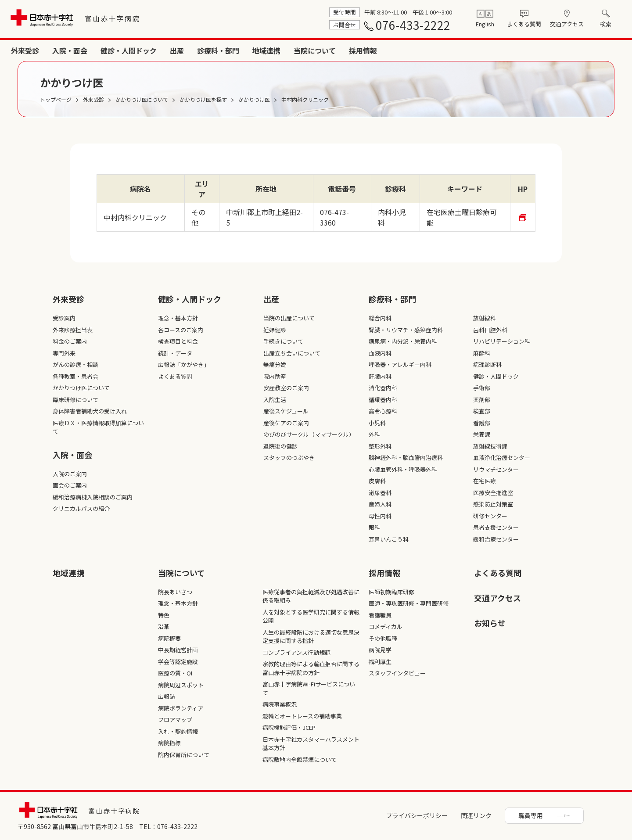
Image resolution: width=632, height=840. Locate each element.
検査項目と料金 (178, 341)
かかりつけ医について (81, 388)
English (485, 24)
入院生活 (275, 400)
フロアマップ (175, 720)
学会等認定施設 (178, 662)
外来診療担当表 (73, 330)
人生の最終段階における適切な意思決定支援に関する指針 (311, 637)
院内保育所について (184, 755)
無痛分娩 (275, 364)
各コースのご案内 (181, 330)
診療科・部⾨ (392, 299)
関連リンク (476, 815)
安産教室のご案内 (286, 388)
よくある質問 (524, 24)
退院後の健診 (280, 446)
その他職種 (383, 638)
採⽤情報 (384, 573)
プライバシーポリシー (417, 815)
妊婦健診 (275, 330)
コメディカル (386, 626)
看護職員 (380, 615)
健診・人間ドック (375, 50)
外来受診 (271, 50)
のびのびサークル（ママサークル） (309, 434)
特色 (164, 615)
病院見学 (380, 650)
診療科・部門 (464, 50)
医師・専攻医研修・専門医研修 (409, 603)
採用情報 (609, 50)
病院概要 (169, 638)
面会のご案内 (70, 485)
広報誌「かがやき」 (184, 364)
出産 (423, 50)
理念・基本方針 (178, 318)
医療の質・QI (175, 673)
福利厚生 (380, 662)
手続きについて (283, 341)
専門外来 (64, 353)
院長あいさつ (175, 592)
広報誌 (167, 696)
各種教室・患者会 (75, 376)
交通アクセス (567, 24)
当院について (561, 50)
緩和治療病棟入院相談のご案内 (93, 497)
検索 (606, 24)
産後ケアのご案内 (286, 423)
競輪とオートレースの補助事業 (302, 716)
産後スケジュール (286, 411)
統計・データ (175, 353)
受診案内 (64, 318)
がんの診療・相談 (75, 364)
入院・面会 (316, 50)
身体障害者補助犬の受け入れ (90, 411)
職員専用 (531, 815)
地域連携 (513, 50)
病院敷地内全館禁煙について (300, 759)
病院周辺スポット (181, 685)
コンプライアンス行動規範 (296, 652)
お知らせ (490, 623)
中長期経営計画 (178, 650)
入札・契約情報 (178, 731)
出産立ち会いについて (292, 353)
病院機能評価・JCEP (289, 727)
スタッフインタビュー (397, 673)
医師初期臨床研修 (391, 592)
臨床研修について (75, 400)
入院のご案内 (70, 474)
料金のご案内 (70, 341)
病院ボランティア (181, 708)
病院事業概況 (280, 704)
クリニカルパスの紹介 (81, 508)
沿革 (164, 626)
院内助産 (275, 376)
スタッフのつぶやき (289, 458)
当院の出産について (289, 318)
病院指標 (169, 743)
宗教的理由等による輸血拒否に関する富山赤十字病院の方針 (311, 668)
